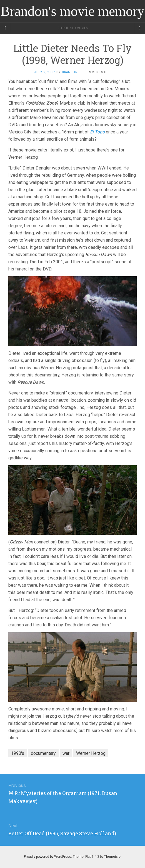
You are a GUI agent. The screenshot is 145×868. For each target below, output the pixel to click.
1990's (18, 753)
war (66, 753)
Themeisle (112, 857)
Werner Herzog (91, 753)
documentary (43, 753)
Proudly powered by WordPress (47, 857)
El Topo (97, 132)
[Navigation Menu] (139, 28)
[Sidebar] (6, 28)
